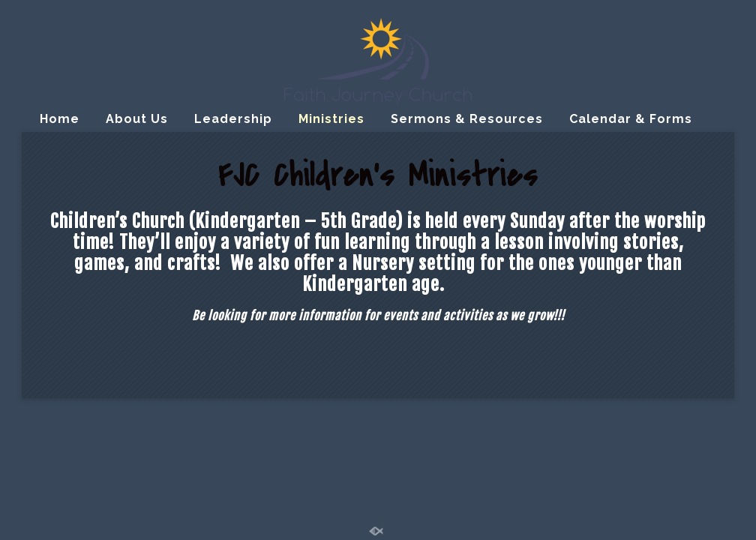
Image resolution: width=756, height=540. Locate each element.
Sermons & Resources (467, 119)
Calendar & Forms (631, 119)
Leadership (233, 119)
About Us (137, 119)
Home (60, 119)
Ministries (331, 119)
